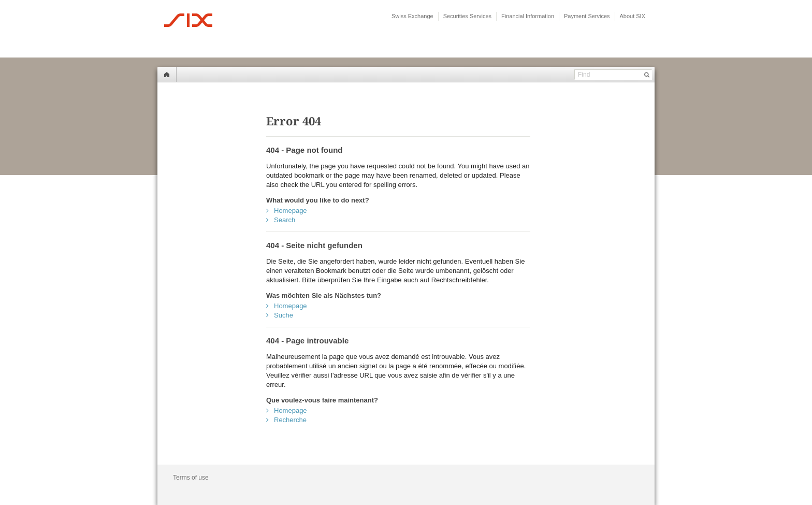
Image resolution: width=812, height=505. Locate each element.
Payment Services (587, 16)
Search (285, 220)
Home (167, 75)
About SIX (633, 16)
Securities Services (467, 16)
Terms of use (191, 478)
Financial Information (528, 16)
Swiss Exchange (412, 16)
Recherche (290, 420)
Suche (284, 315)
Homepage (291, 211)
